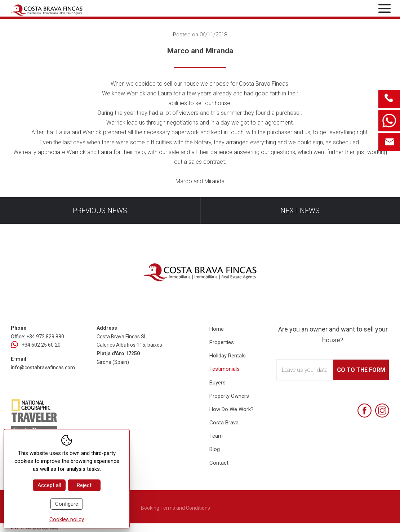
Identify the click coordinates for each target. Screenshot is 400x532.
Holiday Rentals (228, 356)
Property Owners (229, 396)
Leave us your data (305, 370)
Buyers (217, 383)
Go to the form (361, 370)
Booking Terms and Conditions (175, 508)
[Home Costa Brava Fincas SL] (73, 9)
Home (217, 329)
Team (216, 436)
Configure (67, 504)
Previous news (100, 211)
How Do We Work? (232, 409)
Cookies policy (67, 519)
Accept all (49, 485)
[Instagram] (382, 411)
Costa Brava (224, 423)
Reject (84, 485)
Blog (215, 449)
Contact (219, 463)
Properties (222, 342)
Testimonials (225, 369)
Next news (300, 211)
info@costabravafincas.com (43, 368)
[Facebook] (365, 411)
